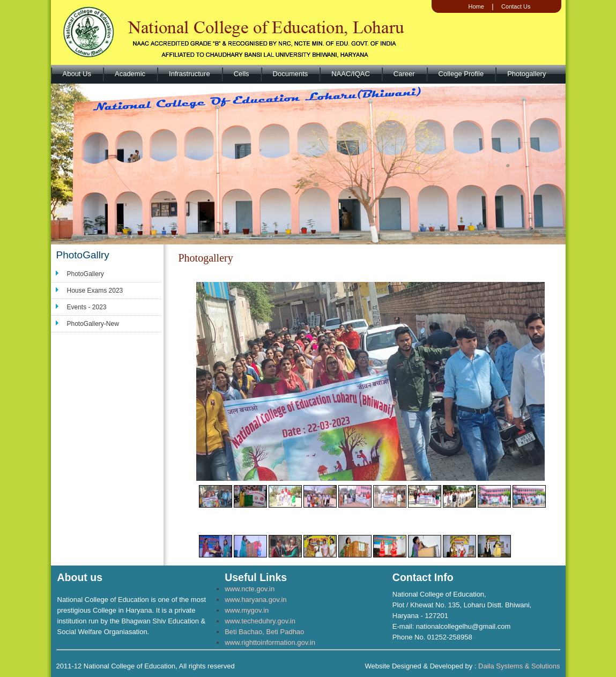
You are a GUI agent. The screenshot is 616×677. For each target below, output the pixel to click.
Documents (291, 74)
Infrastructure (190, 74)
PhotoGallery (86, 274)
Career (404, 74)
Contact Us (516, 6)
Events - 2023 (87, 307)
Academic (130, 74)
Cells (242, 74)
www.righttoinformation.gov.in (270, 642)
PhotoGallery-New (93, 324)
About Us (77, 74)
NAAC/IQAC (351, 74)
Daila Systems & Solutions (519, 666)
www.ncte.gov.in (250, 589)
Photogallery (526, 74)
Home (476, 6)
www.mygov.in (247, 610)
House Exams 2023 (95, 291)
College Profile (461, 74)
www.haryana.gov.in (255, 600)
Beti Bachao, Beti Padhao (264, 632)
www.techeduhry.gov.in (260, 621)
